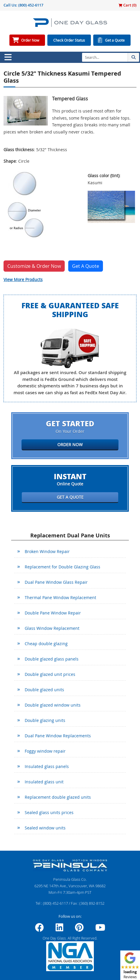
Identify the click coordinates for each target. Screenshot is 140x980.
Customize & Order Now (34, 266)
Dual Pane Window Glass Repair (56, 582)
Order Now (30, 40)
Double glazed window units (53, 705)
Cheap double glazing (46, 644)
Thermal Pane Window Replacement (60, 597)
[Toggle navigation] (8, 57)
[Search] (105, 57)
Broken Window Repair (47, 551)
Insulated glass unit (44, 782)
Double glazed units (44, 690)
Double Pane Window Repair (53, 613)
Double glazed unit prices (50, 674)
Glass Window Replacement (52, 628)
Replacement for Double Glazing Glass (62, 567)
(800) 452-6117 (31, 5)
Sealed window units (45, 828)
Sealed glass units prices (49, 812)
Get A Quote (86, 266)
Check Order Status (69, 40)
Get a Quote (115, 40)
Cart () (127, 5)
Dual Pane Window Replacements (58, 736)
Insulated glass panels (47, 766)
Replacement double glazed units (58, 797)
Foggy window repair (45, 751)
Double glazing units (45, 720)
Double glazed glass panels (52, 659)
